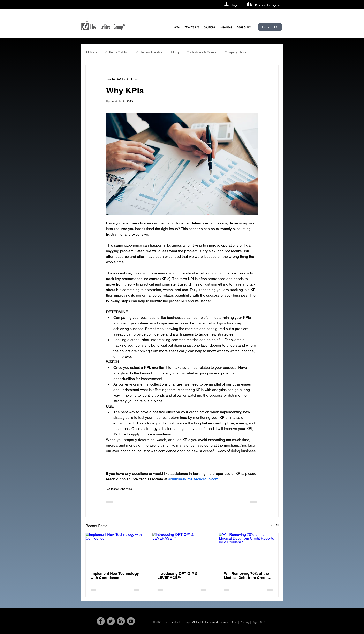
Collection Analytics (150, 52)
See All (274, 525)
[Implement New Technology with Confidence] (115, 549)
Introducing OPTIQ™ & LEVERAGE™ (177, 576)
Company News (235, 52)
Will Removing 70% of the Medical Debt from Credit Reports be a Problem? (246, 576)
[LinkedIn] (121, 621)
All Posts (91, 52)
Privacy (244, 622)
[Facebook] (101, 621)
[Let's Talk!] (270, 27)
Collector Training (117, 52)
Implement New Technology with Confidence (115, 576)
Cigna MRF (259, 622)
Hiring (175, 52)
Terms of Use (229, 622)
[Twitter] (111, 621)
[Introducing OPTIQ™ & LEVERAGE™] (182, 549)
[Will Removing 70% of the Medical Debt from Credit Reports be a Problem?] (249, 549)
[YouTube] (131, 621)
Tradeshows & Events (202, 52)
